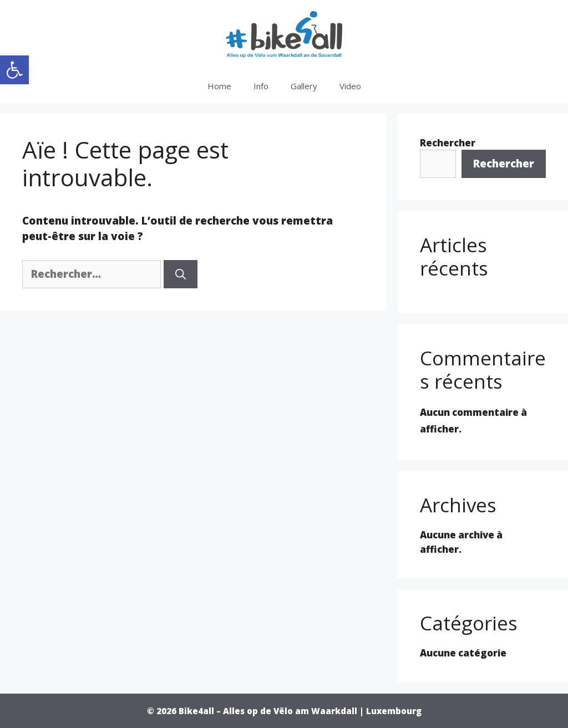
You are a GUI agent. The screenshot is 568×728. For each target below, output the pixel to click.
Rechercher (448, 143)
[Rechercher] (181, 274)
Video (350, 86)
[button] (14, 70)
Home (219, 86)
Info (261, 86)
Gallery (304, 86)
